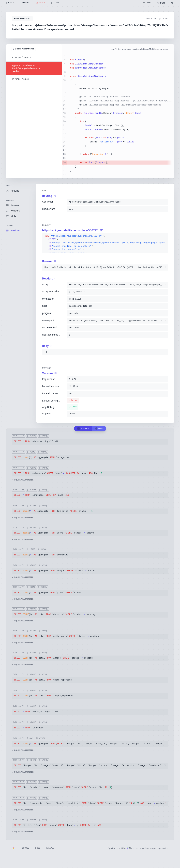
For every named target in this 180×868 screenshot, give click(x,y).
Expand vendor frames (23, 49)
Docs (38, 848)
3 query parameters (23, 750)
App (8, 186)
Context (10, 225)
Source (26, 848)
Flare (130, 848)
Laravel (50, 848)
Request (10, 200)
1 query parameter (22, 480)
